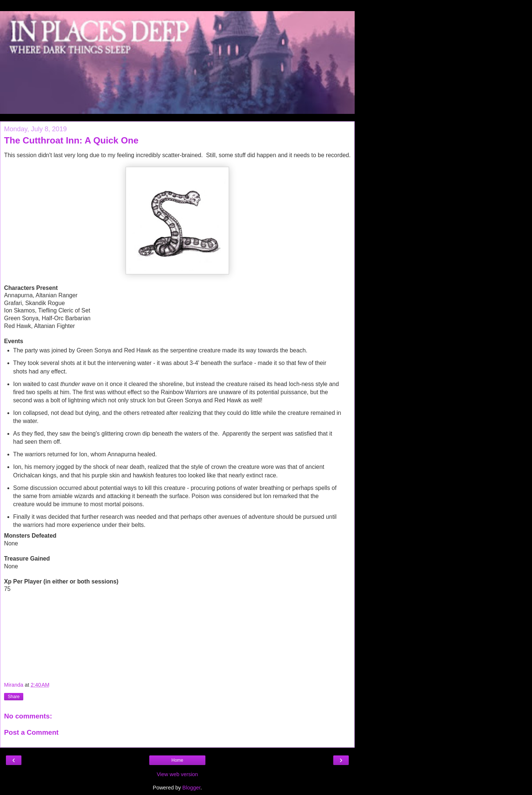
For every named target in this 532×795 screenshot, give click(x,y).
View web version (177, 774)
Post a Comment (31, 732)
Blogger (192, 788)
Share (14, 697)
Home (177, 760)
